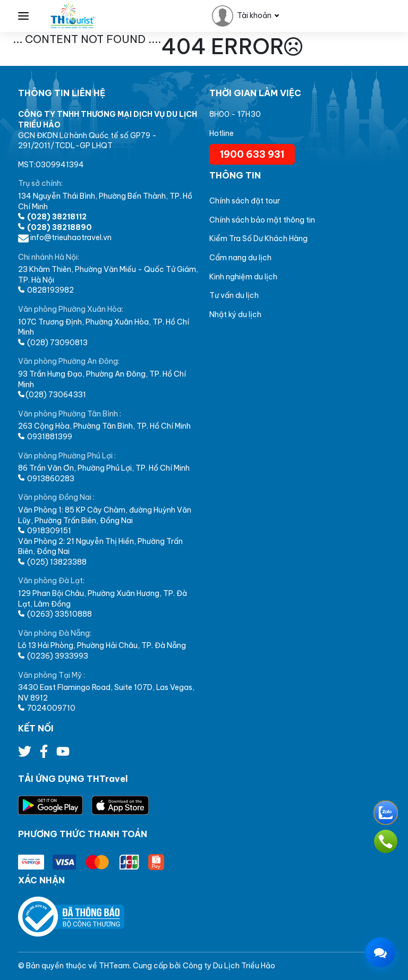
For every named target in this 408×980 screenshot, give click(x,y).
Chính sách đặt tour (245, 201)
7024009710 (47, 708)
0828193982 (46, 290)
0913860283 (46, 479)
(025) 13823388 (52, 562)
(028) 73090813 (53, 343)
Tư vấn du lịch (234, 295)
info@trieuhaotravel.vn (65, 237)
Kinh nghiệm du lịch (243, 277)
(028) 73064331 (52, 395)
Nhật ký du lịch (235, 314)
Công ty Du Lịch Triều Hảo (229, 966)
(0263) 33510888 (55, 614)
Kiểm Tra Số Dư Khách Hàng (258, 238)
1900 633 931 (252, 154)
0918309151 (45, 531)
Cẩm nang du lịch (240, 258)
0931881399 (45, 437)
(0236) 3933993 (53, 656)
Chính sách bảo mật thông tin (262, 220)
